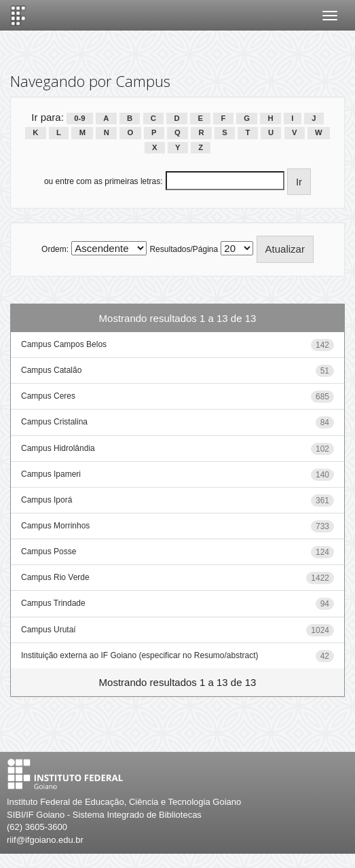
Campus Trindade (53, 603)
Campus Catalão (51, 370)
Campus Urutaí (49, 630)
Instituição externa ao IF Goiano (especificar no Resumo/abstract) (140, 655)
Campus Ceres (48, 396)
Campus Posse (49, 551)
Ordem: (55, 249)
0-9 (79, 118)
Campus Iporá (46, 500)
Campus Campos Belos (64, 344)
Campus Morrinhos (55, 526)
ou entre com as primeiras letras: (104, 181)
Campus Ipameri (51, 474)
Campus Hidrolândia (58, 448)
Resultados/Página (184, 249)
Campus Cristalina (54, 422)
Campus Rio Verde (55, 577)
